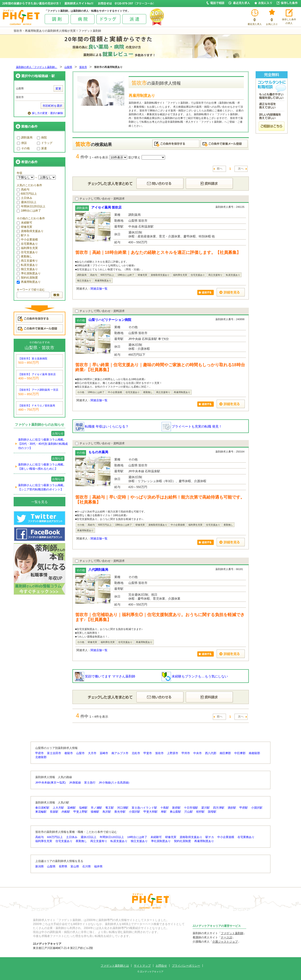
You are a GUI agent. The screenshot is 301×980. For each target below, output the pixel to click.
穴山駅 (189, 812)
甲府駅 (244, 808)
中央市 (198, 753)
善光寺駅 (120, 812)
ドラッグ (45, 143)
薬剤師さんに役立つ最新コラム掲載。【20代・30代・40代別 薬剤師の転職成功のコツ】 (43, 444)
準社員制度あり (29, 273)
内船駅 (66, 812)
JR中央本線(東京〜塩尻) (51, 783)
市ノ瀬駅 (96, 808)
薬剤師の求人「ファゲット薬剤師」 (37, 67)
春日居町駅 (42, 808)
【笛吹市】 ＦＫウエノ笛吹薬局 (37, 405)
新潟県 (40, 866)
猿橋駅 (95, 812)
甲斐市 (148, 753)
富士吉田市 (54, 753)
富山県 (75, 866)
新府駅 (176, 808)
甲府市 (40, 753)
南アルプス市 (120, 753)
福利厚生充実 (27, 248)
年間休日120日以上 (31, 206)
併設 (22, 143)
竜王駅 (110, 808)
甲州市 (186, 753)
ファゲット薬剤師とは (115, 966)
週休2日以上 (27, 202)
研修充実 (24, 227)
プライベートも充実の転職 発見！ (192, 426)
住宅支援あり (27, 252)
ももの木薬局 (98, 452)
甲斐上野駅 (80, 812)
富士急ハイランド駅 (144, 808)
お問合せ (161, 966)
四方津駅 (219, 808)
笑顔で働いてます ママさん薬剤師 (105, 676)
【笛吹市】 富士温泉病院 (33, 358)
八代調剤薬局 (98, 570)
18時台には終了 (29, 211)
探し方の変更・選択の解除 (48, 113)
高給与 (23, 189)
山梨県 (68, 67)
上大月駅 (58, 808)
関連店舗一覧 (99, 289)
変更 (58, 89)
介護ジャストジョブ (225, 942)
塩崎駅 (83, 808)
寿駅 (164, 812)
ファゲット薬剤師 (232, 933)
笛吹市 (83, 67)
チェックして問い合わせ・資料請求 (100, 199)
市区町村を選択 (52, 106)
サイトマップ (142, 966)
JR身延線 (75, 783)
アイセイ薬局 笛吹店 (107, 207)
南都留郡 (254, 753)
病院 (42, 138)
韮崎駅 (71, 808)
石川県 (87, 866)
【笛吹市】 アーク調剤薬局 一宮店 (38, 390)
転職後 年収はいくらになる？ (102, 426)
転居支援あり (27, 265)
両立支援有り (27, 261)
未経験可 (24, 223)
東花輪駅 (41, 812)
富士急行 (90, 783)
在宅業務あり (27, 244)
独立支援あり (27, 269)
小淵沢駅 (257, 808)
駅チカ (23, 235)
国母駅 (212, 812)
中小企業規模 (27, 240)
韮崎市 (104, 753)
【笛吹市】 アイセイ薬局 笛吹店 (37, 374)
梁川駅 (206, 808)
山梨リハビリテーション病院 (110, 320)
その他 (23, 148)
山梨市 (80, 753)
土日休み (24, 198)
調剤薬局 (25, 138)
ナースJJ (226, 937)
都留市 (69, 753)
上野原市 (173, 753)
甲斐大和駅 (150, 812)
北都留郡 (41, 757)
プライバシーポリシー (186, 966)
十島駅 (165, 808)
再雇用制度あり (29, 282)
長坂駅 (54, 812)
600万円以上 (27, 194)
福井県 (98, 866)
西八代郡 (211, 753)
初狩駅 (200, 812)
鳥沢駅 (107, 812)
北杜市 (136, 753)
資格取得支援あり (30, 231)
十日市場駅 (191, 808)
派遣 (42, 148)
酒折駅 (232, 808)
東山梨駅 (175, 812)
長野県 (63, 866)
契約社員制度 (27, 278)
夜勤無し (24, 256)
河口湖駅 (123, 808)
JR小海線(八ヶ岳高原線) (114, 783)
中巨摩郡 (240, 753)
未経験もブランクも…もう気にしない (195, 676)
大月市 (92, 753)
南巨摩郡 (225, 753)
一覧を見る (40, 502)
